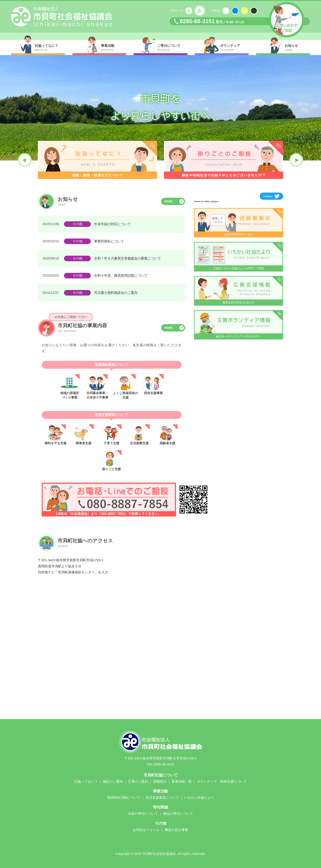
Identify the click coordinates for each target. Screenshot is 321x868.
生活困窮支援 (139, 443)
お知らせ (291, 46)
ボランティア (230, 46)
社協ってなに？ (46, 46)
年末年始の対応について (112, 224)
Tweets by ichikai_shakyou (206, 202)
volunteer (227, 50)
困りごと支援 (111, 469)
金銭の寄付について (143, 813)
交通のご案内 (138, 781)
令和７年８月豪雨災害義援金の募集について (128, 258)
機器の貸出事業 (176, 830)
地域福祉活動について (124, 797)
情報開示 (160, 781)
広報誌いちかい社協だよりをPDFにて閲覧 (239, 268)
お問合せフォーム (146, 830)
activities (107, 50)
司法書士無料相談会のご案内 (116, 293)
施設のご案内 (113, 781)
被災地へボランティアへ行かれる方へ (239, 336)
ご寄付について (169, 46)
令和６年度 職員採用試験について (121, 275)
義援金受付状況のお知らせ (239, 302)
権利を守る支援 (56, 443)
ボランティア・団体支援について (222, 781)
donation (164, 50)
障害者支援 (84, 443)
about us (41, 50)
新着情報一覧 (182, 781)
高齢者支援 (167, 443)
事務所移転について (109, 241)
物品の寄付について (178, 813)
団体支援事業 (153, 393)
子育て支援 (111, 443)
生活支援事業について (162, 797)
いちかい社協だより (199, 797)
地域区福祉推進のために (239, 234)
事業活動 (108, 46)
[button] (296, 160)
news (289, 50)
